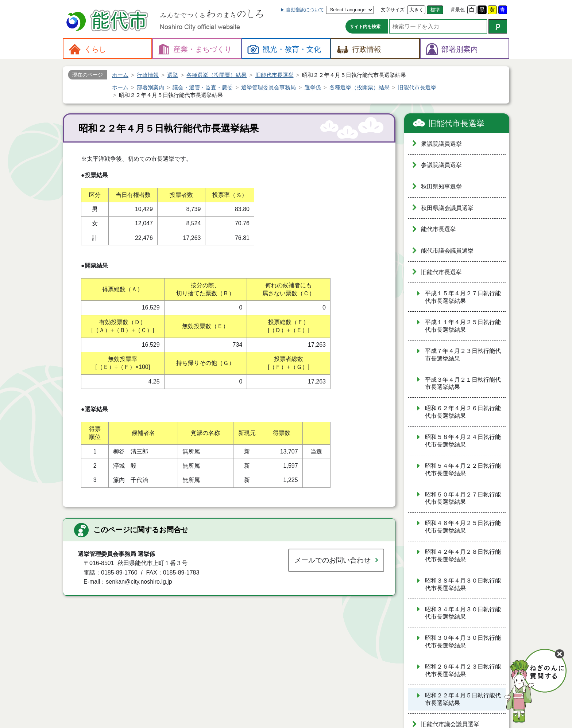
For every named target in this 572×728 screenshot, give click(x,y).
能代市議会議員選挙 (447, 251)
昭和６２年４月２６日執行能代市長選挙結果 (463, 412)
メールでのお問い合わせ (333, 560)
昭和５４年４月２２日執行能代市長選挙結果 (463, 470)
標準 (435, 10)
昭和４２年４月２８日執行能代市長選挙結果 (463, 556)
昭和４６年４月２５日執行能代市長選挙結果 (463, 527)
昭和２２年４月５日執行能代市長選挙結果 (463, 699)
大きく (416, 10)
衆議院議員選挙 (441, 144)
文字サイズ (393, 10)
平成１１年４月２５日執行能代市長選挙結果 (463, 326)
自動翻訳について (305, 10)
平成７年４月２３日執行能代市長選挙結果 (463, 355)
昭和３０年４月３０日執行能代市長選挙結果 (463, 642)
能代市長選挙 (438, 229)
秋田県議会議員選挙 (447, 208)
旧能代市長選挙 (456, 123)
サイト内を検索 (365, 27)
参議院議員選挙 (441, 165)
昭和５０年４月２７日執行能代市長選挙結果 (463, 498)
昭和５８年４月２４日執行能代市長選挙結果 (463, 441)
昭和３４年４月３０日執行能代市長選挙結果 (463, 613)
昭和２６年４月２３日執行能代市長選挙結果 (463, 670)
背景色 (458, 10)
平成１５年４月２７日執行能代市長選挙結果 (463, 297)
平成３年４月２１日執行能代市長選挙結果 (463, 384)
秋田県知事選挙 (441, 186)
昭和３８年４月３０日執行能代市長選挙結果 (463, 584)
